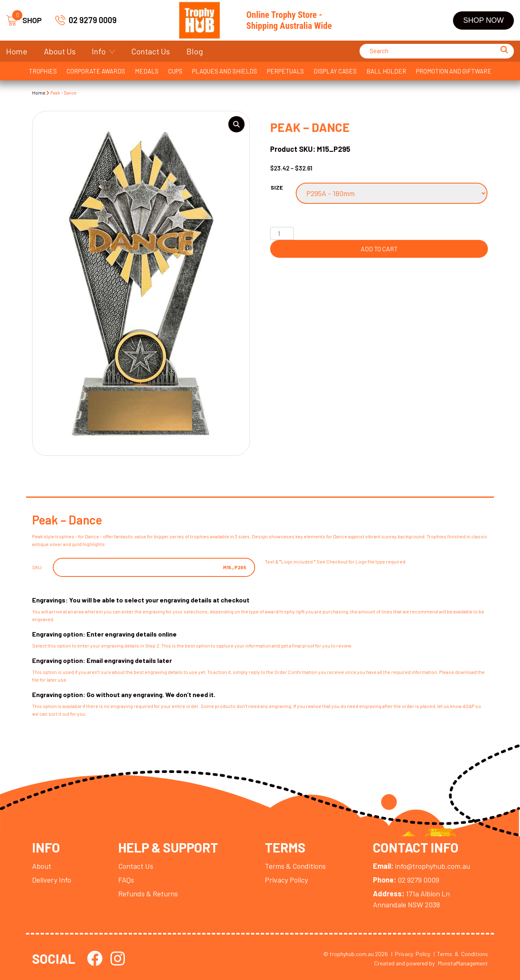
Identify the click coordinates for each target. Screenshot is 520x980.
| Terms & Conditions (461, 954)
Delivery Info (52, 880)
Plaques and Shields (225, 71)
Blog (195, 51)
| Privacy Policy (411, 954)
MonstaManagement (463, 963)
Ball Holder (386, 71)
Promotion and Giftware (454, 71)
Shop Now (483, 20)
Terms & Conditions (295, 866)
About (42, 866)
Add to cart (379, 249)
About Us (60, 51)
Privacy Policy (286, 880)
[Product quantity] (282, 233)
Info (99, 51)
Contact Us (151, 51)
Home (17, 51)
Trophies (43, 71)
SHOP (24, 21)
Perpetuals (285, 71)
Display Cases (335, 71)
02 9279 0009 (93, 20)
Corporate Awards (96, 71)
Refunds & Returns (148, 894)
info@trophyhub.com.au (421, 866)
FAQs (126, 880)
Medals (147, 71)
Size (277, 187)
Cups (175, 71)
